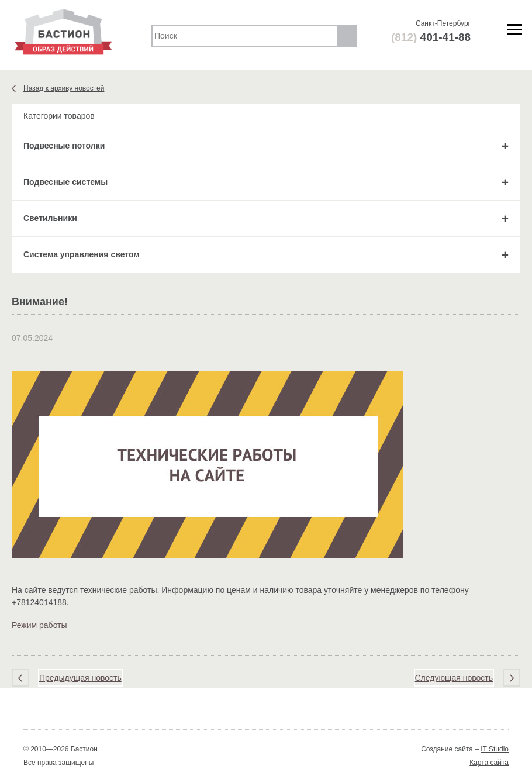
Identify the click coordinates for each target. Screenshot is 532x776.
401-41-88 (431, 37)
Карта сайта (489, 763)
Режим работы (39, 625)
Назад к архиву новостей (64, 88)
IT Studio (495, 749)
